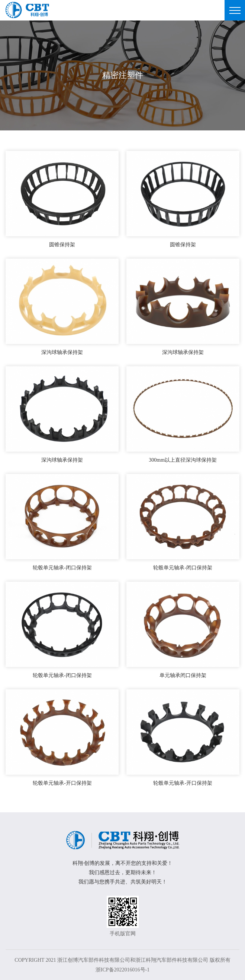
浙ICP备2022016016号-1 (122, 970)
